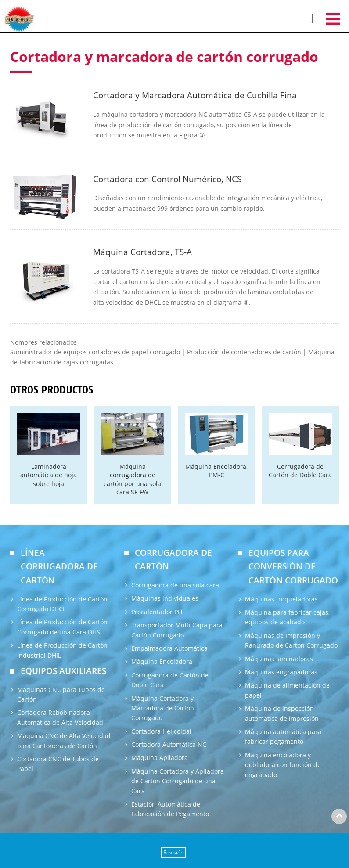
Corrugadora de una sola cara (175, 585)
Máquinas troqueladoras (281, 599)
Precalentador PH (157, 612)
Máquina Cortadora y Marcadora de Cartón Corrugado (163, 708)
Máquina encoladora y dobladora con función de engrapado (283, 765)
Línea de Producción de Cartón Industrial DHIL (62, 650)
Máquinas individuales (165, 598)
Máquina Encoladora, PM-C (216, 471)
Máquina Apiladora (160, 758)
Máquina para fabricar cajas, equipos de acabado (287, 617)
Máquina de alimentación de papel (287, 690)
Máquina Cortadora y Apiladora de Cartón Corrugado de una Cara (178, 781)
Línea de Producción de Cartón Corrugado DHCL (62, 604)
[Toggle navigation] (333, 19)
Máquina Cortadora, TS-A (142, 252)
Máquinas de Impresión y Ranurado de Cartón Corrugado (291, 640)
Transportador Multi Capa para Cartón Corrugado (177, 630)
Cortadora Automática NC (169, 744)
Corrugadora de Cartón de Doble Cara (300, 471)
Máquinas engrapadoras (281, 672)
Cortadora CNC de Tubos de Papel (58, 764)
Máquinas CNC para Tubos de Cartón (61, 694)
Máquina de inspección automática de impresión (282, 713)
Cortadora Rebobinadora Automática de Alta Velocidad (60, 717)
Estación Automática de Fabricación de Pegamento (170, 809)
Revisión (173, 852)
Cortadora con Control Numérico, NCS (167, 179)
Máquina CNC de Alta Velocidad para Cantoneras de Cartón (64, 740)
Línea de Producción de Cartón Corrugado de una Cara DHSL (62, 627)
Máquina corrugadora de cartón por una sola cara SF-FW (132, 479)
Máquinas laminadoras (279, 659)
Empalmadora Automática (169, 648)
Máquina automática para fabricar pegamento (283, 737)
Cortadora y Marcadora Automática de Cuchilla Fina (195, 95)
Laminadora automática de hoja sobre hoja (49, 475)
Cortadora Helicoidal (161, 731)
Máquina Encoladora (162, 661)
